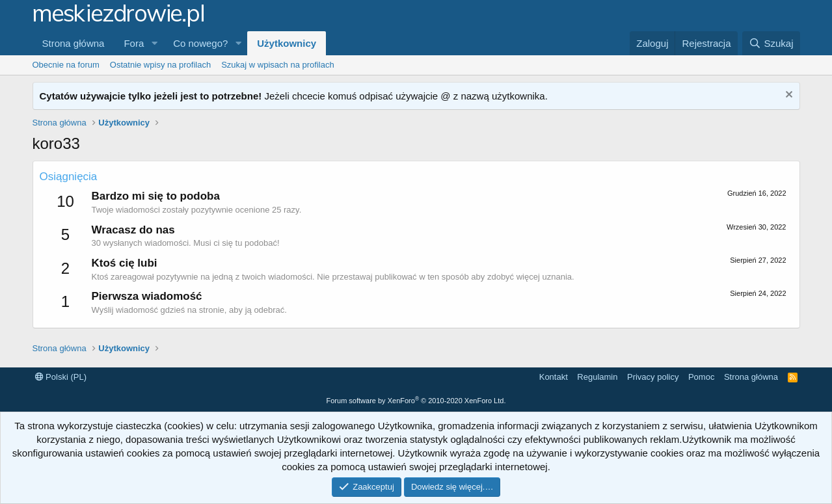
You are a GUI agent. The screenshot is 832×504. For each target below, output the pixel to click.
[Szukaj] (771, 43)
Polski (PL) (61, 377)
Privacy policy (653, 377)
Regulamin (597, 377)
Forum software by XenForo (416, 401)
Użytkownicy (287, 43)
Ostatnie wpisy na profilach (160, 65)
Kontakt (554, 377)
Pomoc (701, 377)
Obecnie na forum (66, 65)
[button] (154, 43)
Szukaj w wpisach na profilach (277, 65)
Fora (134, 43)
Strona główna (74, 43)
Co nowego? (200, 43)
